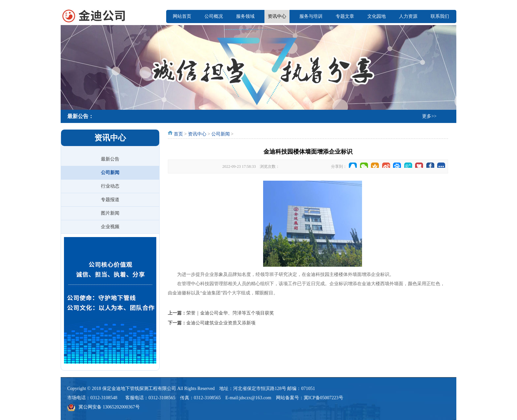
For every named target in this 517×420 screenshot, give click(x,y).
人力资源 (408, 16)
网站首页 (182, 16)
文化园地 (377, 16)
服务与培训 (311, 16)
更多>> (429, 116)
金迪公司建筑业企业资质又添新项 (221, 323)
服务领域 (245, 16)
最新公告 (110, 159)
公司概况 (214, 16)
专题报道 (110, 200)
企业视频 (110, 227)
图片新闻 (110, 213)
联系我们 (440, 16)
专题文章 (345, 16)
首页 (178, 134)
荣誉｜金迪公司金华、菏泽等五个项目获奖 (230, 313)
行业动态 (110, 186)
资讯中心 (277, 16)
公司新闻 (110, 173)
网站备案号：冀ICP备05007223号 (310, 398)
